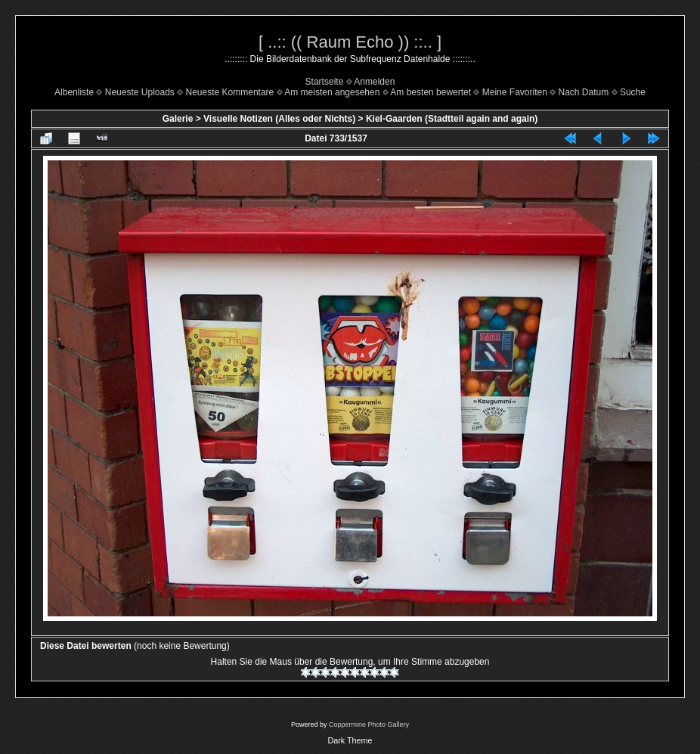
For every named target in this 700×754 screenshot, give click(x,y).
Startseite (325, 82)
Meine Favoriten (515, 92)
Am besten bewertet (431, 92)
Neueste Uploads (140, 92)
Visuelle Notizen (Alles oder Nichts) (279, 119)
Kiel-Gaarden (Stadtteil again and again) (452, 119)
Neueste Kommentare (230, 92)
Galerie (178, 119)
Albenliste (74, 92)
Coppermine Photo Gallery (369, 725)
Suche (633, 92)
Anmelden (374, 82)
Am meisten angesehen (332, 92)
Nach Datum (584, 92)
